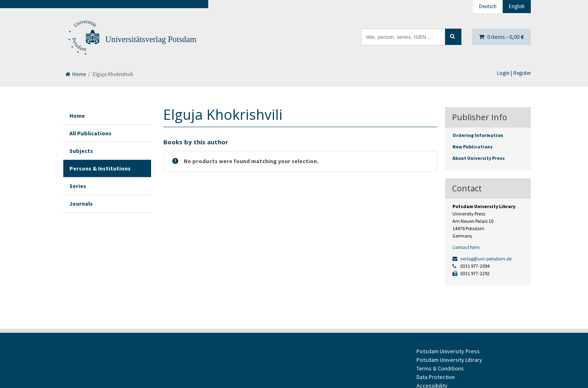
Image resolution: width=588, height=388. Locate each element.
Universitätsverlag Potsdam (151, 39)
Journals (81, 204)
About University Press (479, 158)
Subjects (81, 151)
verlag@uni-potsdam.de (482, 259)
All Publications (90, 133)
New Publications (472, 147)
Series (78, 186)
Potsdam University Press (448, 351)
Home (76, 74)
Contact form (466, 247)
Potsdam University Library (449, 360)
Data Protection (436, 377)
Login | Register (514, 73)
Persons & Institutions (100, 168)
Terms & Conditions (440, 368)
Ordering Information (478, 135)
